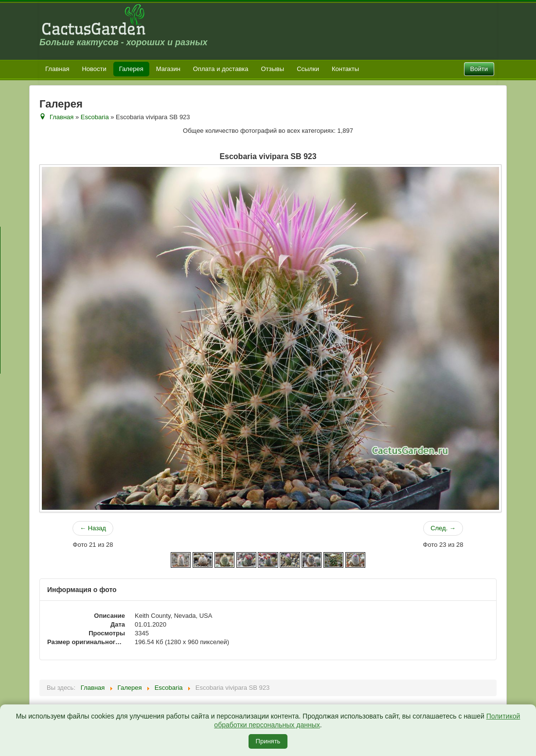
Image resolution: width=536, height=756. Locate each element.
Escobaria (95, 117)
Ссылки (308, 69)
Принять (268, 741)
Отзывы (273, 69)
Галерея (131, 69)
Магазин (168, 69)
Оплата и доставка (221, 69)
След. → (443, 528)
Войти (479, 69)
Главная (57, 69)
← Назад (93, 528)
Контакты (345, 69)
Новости (94, 69)
